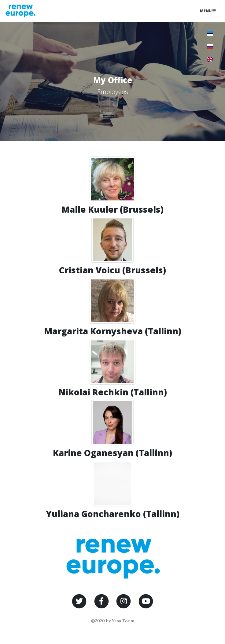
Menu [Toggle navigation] (208, 11)
